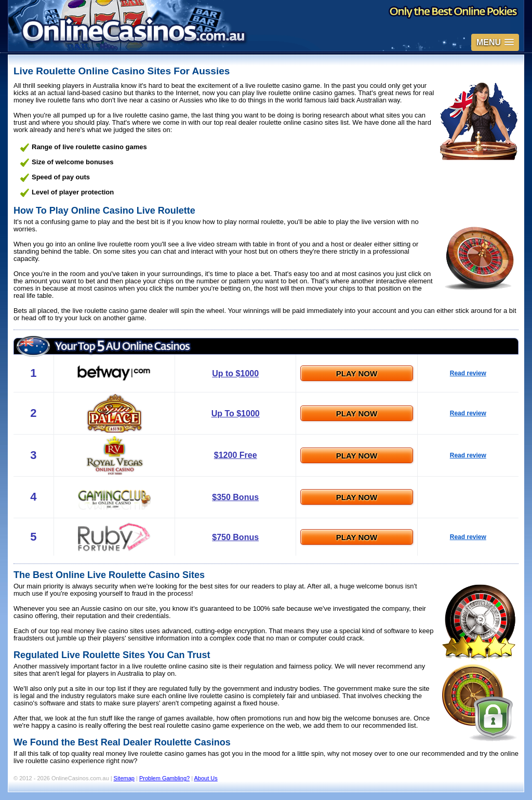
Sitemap (124, 778)
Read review (468, 373)
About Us (206, 778)
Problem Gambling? (164, 778)
